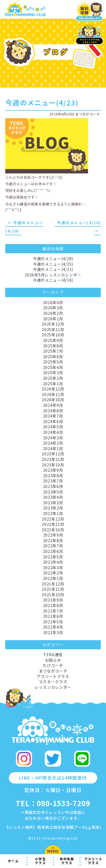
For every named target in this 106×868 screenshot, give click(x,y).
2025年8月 (53, 346)
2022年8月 (53, 540)
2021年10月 (53, 595)
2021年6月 (53, 616)
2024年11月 (53, 394)
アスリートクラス (93, 861)
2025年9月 (53, 340)
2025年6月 (53, 357)
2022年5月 (53, 557)
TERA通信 (53, 655)
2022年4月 (53, 562)
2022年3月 (53, 568)
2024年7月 (53, 416)
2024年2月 (53, 443)
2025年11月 (53, 329)
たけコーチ (53, 665)
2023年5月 (53, 492)
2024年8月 (53, 411)
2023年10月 (53, 465)
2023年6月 (53, 486)
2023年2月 (53, 508)
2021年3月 (53, 632)
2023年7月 (53, 481)
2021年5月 (53, 622)
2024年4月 (53, 432)
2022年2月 (53, 573)
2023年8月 (53, 476)
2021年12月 (53, 584)
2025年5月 (53, 362)
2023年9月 (53, 470)
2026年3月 (53, 308)
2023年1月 (53, 513)
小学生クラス (40, 861)
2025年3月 (53, 373)
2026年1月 (53, 319)
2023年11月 (53, 459)
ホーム (13, 861)
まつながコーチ (88, 114)
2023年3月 (53, 503)
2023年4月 (53, 497)
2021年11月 (53, 589)
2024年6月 (53, 421)
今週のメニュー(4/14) (53, 280)
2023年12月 (53, 454)
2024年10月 (53, 400)
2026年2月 (53, 313)
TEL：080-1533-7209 (53, 803)
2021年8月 (53, 605)
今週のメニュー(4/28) (53, 258)
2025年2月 (53, 378)
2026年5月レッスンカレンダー (53, 275)
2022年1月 (53, 578)
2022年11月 (53, 524)
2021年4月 (53, 627)
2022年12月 (53, 519)
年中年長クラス (67, 861)
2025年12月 (53, 324)
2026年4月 (53, 302)
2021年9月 (53, 600)
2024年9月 (53, 405)
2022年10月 (53, 530)
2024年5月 (53, 427)
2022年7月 (53, 546)
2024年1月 (53, 448)
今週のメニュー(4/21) (53, 269)
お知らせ (53, 660)
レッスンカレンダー (53, 687)
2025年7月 (53, 351)
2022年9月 (53, 535)
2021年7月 (53, 611)
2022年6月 (53, 551)
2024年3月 (53, 438)
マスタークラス (53, 682)
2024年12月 (53, 389)
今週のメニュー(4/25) (53, 264)
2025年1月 (53, 384)
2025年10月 (53, 335)
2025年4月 (53, 367)
